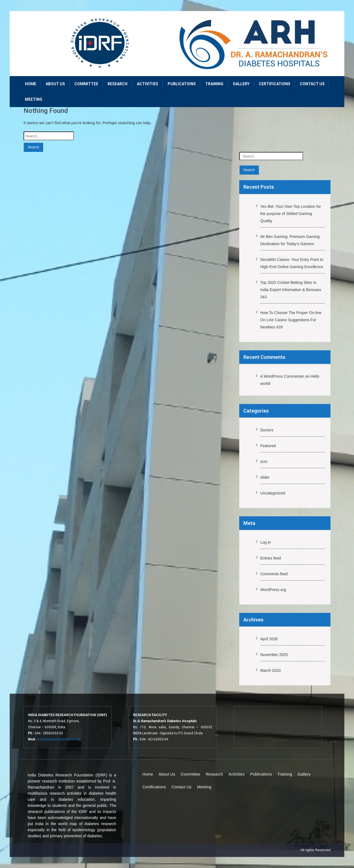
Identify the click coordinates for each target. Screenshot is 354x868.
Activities (148, 84)
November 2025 (274, 655)
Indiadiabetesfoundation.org (59, 739)
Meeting (34, 99)
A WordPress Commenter (282, 376)
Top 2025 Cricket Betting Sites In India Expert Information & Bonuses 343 (291, 290)
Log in (265, 542)
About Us (55, 84)
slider (265, 477)
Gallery (241, 84)
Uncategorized (273, 493)
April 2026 (269, 639)
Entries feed (271, 558)
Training (214, 84)
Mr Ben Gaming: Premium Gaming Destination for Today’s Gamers (290, 240)
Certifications (275, 84)
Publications (182, 84)
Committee (86, 84)
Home (31, 84)
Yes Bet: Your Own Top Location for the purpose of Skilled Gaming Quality (291, 214)
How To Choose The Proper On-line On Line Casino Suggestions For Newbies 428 (291, 320)
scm (264, 462)
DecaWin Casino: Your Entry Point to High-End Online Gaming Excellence (292, 263)
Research (118, 84)
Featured (268, 446)
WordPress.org (273, 590)
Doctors (267, 430)
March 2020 (270, 670)
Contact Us (312, 84)
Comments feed (274, 574)
